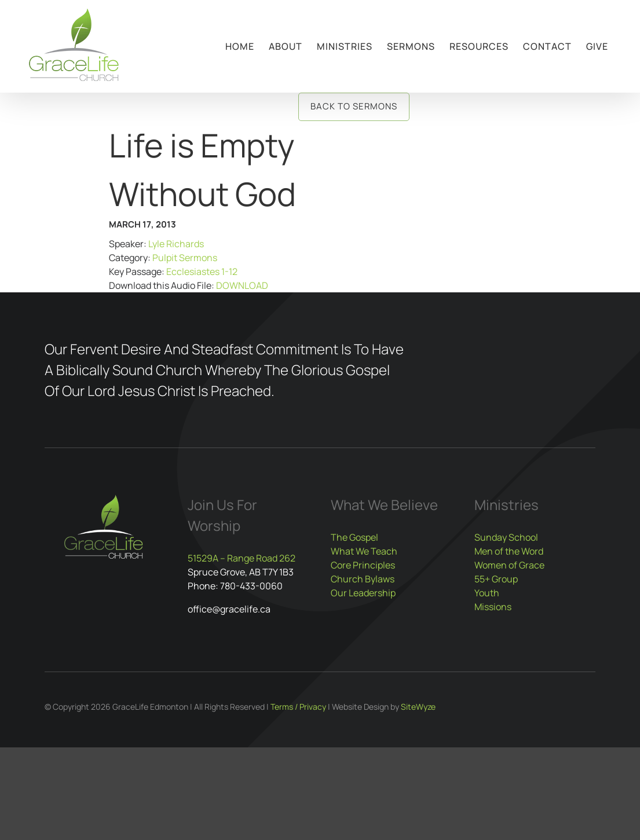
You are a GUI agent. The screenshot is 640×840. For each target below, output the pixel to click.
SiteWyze (418, 707)
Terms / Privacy (298, 707)
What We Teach (364, 551)
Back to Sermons (354, 106)
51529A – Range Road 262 (242, 558)
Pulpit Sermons (185, 258)
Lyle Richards (176, 244)
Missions (493, 607)
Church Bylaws (363, 579)
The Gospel (354, 537)
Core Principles (363, 565)
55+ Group (496, 579)
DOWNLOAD (242, 285)
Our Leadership (363, 593)
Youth (487, 593)
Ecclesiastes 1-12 (202, 272)
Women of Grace (509, 565)
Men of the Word (509, 551)
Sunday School (506, 537)
